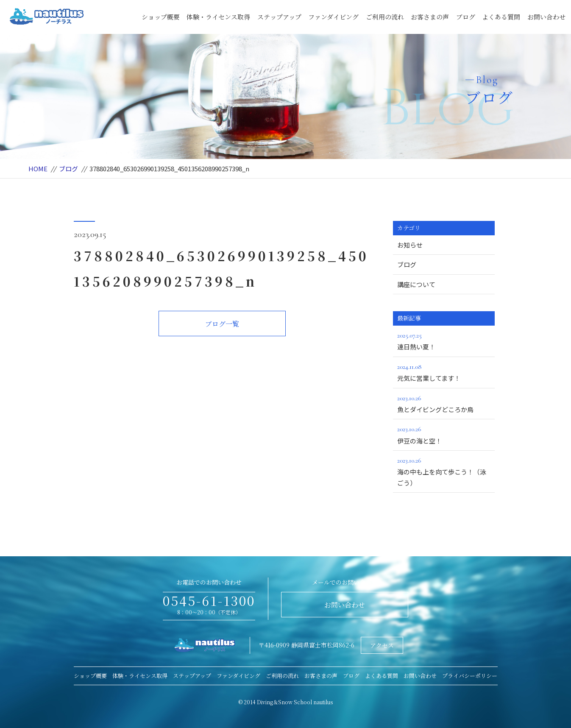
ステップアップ (279, 17)
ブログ (466, 17)
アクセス (382, 645)
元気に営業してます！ (444, 372)
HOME (38, 169)
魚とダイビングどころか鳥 (444, 403)
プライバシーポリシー (470, 676)
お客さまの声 (430, 17)
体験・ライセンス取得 (218, 17)
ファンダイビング (333, 17)
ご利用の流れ (385, 17)
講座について (416, 284)
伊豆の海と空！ (444, 434)
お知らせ (410, 245)
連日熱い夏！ (444, 340)
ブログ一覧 (222, 324)
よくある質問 (501, 17)
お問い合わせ (546, 17)
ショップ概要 (161, 17)
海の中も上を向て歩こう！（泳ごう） (444, 471)
